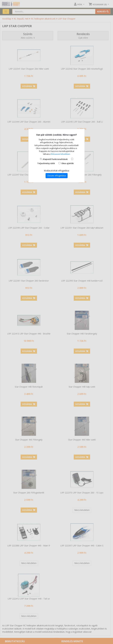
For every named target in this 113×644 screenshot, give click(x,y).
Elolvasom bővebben (60, 154)
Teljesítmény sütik (46, 163)
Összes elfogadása (56, 176)
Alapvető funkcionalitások (55, 159)
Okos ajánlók (67, 163)
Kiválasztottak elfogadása (56, 171)
